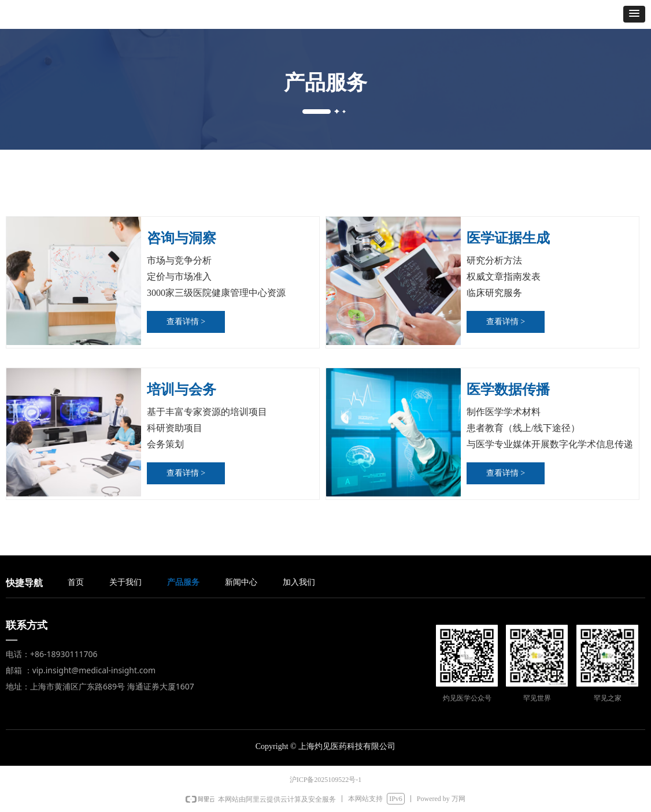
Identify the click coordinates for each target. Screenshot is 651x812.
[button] (634, 14)
